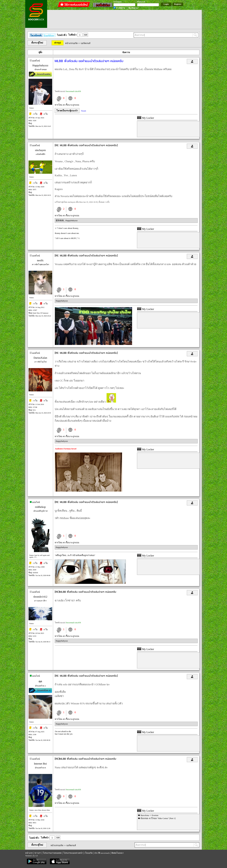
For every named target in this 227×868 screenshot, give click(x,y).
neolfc (40, 260)
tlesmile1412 (40, 597)
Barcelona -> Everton (149, 815)
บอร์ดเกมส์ (86, 43)
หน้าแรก (29, 853)
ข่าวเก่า (38, 853)
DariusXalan (40, 358)
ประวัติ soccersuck (102, 853)
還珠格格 (60, 220)
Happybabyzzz (40, 65)
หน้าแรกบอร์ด (71, 43)
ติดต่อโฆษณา (118, 853)
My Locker (146, 118)
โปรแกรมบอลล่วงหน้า (73, 853)
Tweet (84, 111)
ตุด (40, 681)
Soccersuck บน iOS (73, 91)
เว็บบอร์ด (89, 853)
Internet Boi (40, 764)
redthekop (40, 507)
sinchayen (40, 150)
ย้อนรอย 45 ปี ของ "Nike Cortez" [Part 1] (158, 818)
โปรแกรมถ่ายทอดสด (52, 853)
